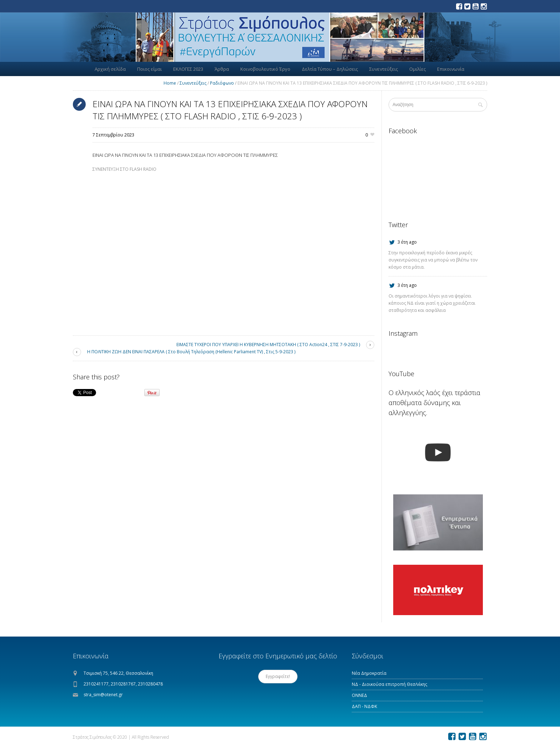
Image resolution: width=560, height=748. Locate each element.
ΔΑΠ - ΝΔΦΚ (364, 706)
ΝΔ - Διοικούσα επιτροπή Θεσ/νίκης (389, 684)
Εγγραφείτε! (278, 676)
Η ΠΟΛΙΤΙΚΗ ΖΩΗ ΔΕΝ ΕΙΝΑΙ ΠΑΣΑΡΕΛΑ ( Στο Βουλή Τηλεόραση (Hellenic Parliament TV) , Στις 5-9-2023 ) (191, 352)
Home (170, 83)
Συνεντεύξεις (193, 83)
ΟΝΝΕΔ (359, 695)
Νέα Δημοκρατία (369, 673)
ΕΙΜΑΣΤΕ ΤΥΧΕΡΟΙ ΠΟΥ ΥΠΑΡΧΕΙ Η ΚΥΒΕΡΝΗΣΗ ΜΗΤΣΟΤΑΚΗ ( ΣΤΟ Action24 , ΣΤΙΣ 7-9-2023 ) (268, 345)
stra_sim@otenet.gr (103, 695)
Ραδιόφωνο (222, 83)
